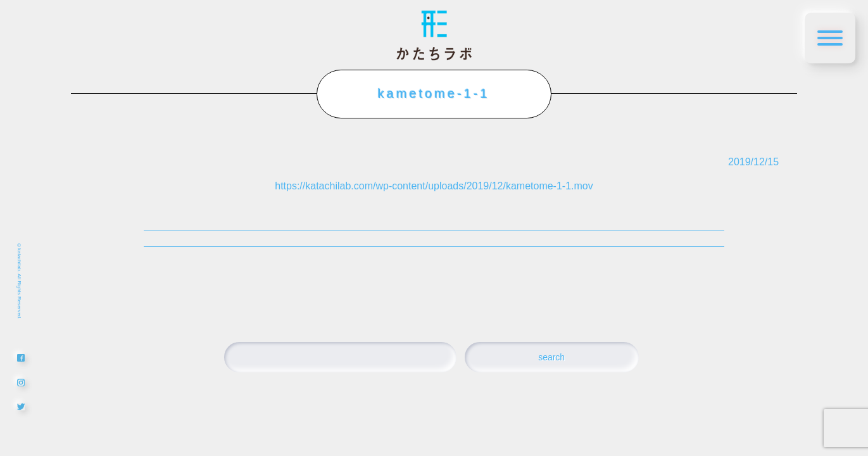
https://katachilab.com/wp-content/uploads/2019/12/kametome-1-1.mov (434, 186)
